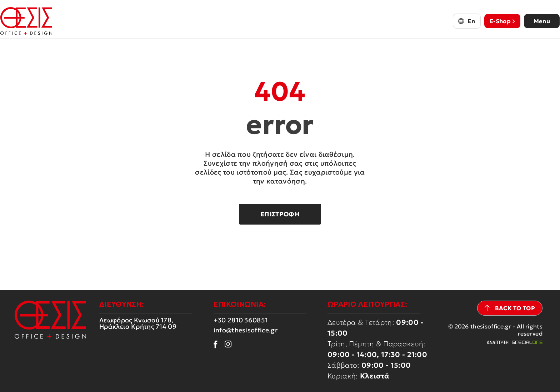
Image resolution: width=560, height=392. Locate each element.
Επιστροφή (280, 214)
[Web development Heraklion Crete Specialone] (514, 342)
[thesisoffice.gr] (35, 21)
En (463, 21)
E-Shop (494, 21)
